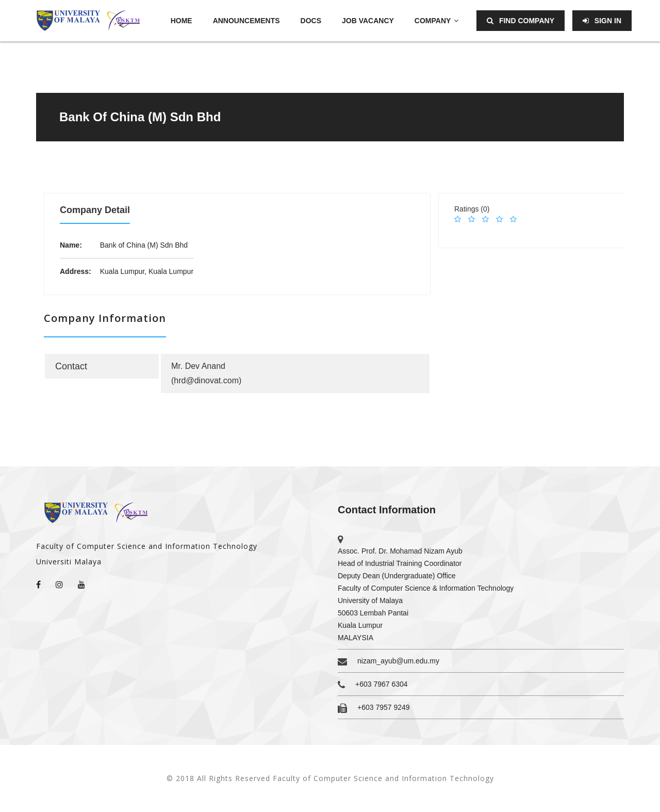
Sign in (602, 21)
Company (436, 21)
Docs (311, 21)
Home (181, 21)
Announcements (246, 21)
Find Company (521, 21)
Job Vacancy (368, 21)
